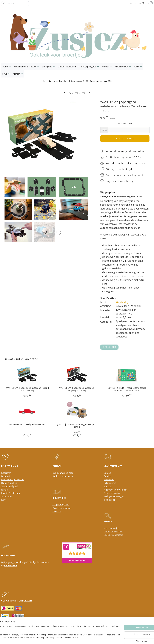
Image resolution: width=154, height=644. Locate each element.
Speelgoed (48, 67)
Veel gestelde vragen (114, 496)
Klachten (108, 486)
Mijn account (138, 4)
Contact (108, 473)
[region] (57, 634)
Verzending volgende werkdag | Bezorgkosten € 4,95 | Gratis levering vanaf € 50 (77, 81)
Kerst (4, 500)
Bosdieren (6, 473)
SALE (6, 74)
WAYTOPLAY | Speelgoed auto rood (27, 425)
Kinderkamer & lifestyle (27, 67)
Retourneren (110, 483)
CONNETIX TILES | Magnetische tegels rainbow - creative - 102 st (127, 389)
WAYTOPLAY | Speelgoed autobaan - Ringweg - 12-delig (77, 389)
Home (7, 67)
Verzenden (109, 479)
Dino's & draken (9, 483)
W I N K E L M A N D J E (125, 139)
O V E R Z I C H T (109, 347)
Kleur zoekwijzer (112, 528)
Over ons (57, 511)
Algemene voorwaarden (115, 490)
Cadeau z (108, 532)
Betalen (108, 476)
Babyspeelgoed (90, 67)
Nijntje (4, 490)
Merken (18, 74)
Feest (138, 67)
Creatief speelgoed (68, 67)
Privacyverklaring (112, 493)
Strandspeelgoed (9, 486)
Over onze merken (62, 508)
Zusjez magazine (61, 505)
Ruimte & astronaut (11, 493)
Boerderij (6, 476)
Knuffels (107, 67)
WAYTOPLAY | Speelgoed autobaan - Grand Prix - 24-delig (27, 389)
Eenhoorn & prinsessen (13, 479)
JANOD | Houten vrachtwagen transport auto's (77, 426)
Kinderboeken (123, 67)
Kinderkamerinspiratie (63, 476)
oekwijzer (117, 532)
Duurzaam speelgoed (63, 473)
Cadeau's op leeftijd (113, 535)
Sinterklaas (6, 496)
